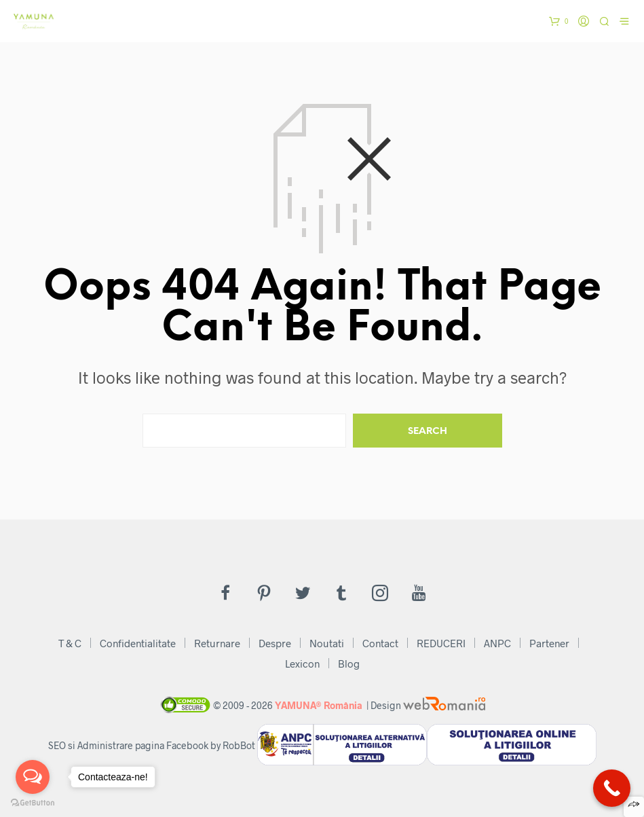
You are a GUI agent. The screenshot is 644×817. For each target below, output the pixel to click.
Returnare (217, 643)
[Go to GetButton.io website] (33, 803)
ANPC (497, 643)
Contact (380, 643)
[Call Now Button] (612, 788)
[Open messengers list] (33, 777)
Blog (349, 664)
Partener (549, 643)
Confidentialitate (138, 643)
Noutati (327, 643)
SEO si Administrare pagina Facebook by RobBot (152, 745)
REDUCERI (441, 643)
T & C (70, 643)
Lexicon (302, 664)
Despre (275, 643)
